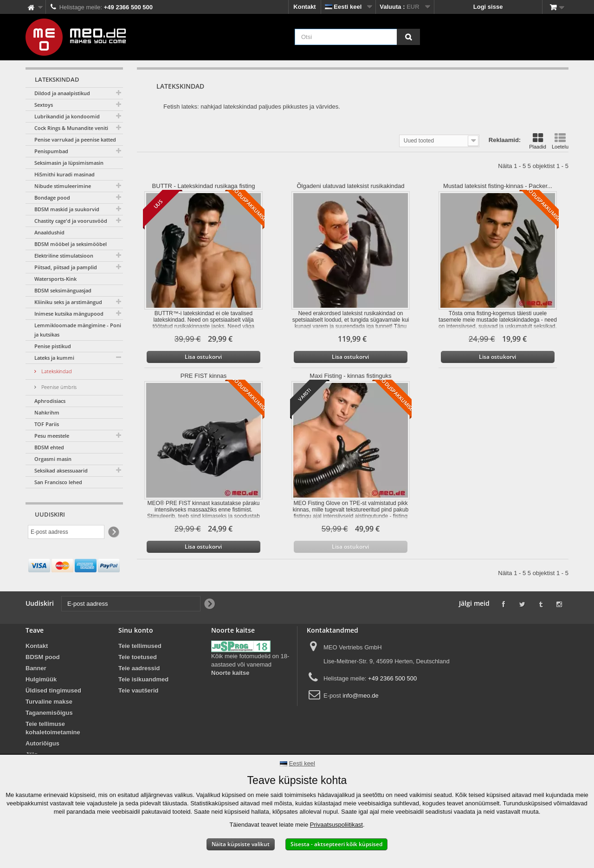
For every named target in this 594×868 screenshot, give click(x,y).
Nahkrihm (47, 412)
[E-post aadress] (66, 532)
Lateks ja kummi (54, 358)
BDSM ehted (49, 447)
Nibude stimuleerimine (63, 186)
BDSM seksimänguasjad (63, 290)
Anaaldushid (49, 232)
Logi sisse (488, 7)
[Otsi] (408, 37)
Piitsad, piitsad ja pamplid (66, 267)
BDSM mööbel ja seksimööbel (71, 244)
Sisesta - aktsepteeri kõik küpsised (336, 844)
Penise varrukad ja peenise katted (75, 139)
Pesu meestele (52, 436)
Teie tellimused (140, 646)
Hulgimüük (41, 679)
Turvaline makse (49, 702)
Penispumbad (51, 151)
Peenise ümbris (58, 387)
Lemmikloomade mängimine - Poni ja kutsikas (78, 330)
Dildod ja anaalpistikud (62, 93)
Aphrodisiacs (50, 401)
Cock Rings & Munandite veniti (71, 128)
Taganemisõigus (49, 713)
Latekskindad (56, 371)
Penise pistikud (53, 346)
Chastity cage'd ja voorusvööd (71, 221)
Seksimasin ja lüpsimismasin (69, 163)
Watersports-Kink (55, 279)
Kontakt (304, 7)
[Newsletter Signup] (113, 532)
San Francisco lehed (58, 482)
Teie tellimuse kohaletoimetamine (53, 728)
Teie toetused (138, 657)
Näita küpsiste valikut (241, 844)
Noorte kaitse (230, 673)
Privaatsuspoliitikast (336, 825)
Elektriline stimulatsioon (64, 256)
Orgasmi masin (53, 459)
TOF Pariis (47, 424)
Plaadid (538, 141)
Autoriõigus (42, 743)
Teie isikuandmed (143, 679)
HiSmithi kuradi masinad (65, 174)
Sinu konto (136, 630)
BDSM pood (43, 657)
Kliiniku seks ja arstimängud (68, 302)
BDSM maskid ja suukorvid (67, 209)
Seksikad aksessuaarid (61, 470)
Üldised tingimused (53, 690)
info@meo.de (361, 696)
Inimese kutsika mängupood (69, 314)
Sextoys (44, 105)
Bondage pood (52, 198)
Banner (36, 668)
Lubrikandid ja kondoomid (67, 116)
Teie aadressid (139, 668)
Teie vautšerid (138, 690)
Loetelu (560, 141)
